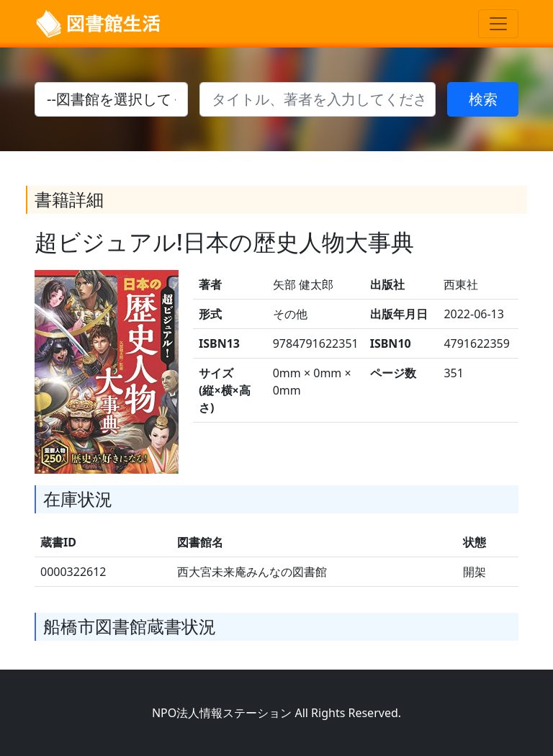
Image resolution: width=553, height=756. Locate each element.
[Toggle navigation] (498, 24)
